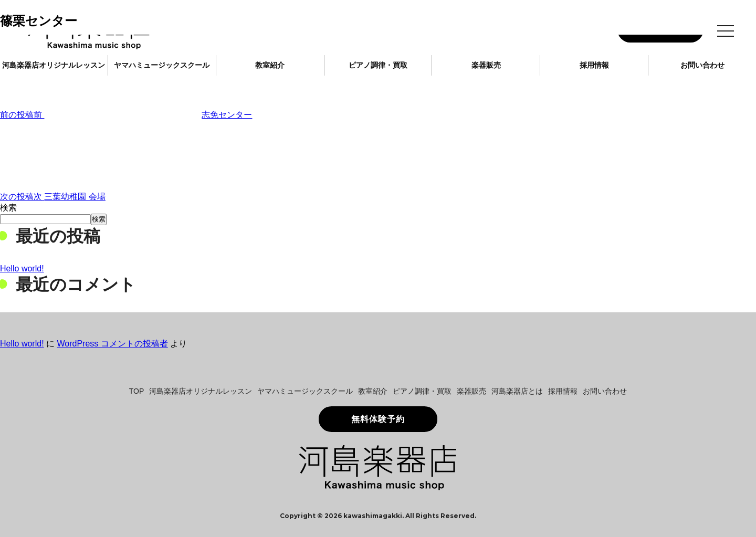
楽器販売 (486, 65)
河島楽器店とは (517, 391)
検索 (8, 208)
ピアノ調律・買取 (378, 65)
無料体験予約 (378, 419)
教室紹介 (270, 65)
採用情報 (594, 65)
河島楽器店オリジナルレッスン (54, 65)
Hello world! (22, 268)
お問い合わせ (702, 65)
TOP (137, 391)
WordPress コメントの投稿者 (112, 344)
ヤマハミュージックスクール (162, 65)
